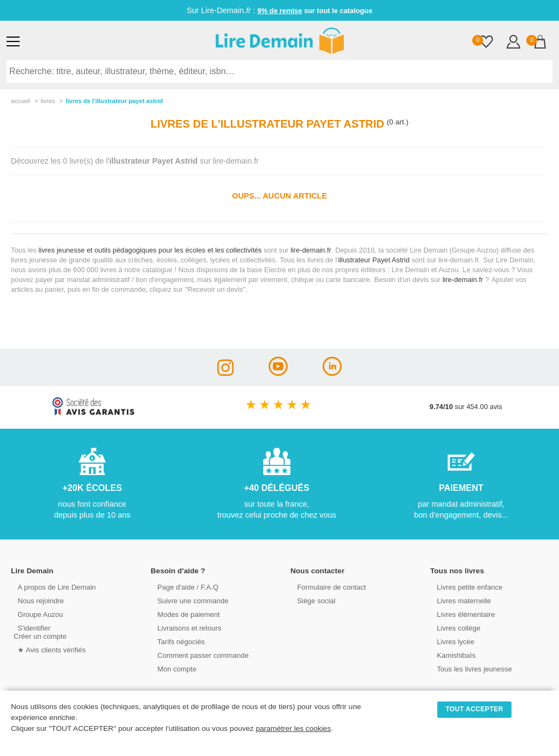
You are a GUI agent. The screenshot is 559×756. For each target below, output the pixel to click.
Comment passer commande (198, 655)
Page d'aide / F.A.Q (183, 587)
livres (47, 101)
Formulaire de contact (327, 587)
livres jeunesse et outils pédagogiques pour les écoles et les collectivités (150, 250)
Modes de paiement (184, 614)
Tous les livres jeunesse (470, 668)
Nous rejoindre (36, 600)
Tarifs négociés (177, 641)
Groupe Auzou (36, 614)
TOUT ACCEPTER (474, 709)
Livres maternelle (459, 600)
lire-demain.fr (311, 250)
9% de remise (280, 11)
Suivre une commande (188, 600)
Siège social (312, 600)
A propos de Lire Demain (52, 587)
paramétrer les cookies (293, 728)
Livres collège (454, 628)
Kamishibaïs (452, 655)
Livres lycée (451, 641)
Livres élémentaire (462, 614)
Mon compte (173, 668)
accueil (20, 101)
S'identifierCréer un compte (40, 632)
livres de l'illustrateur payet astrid (114, 101)
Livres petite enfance (465, 587)
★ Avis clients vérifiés (47, 649)
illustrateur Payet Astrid (374, 260)
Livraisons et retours (185, 628)
